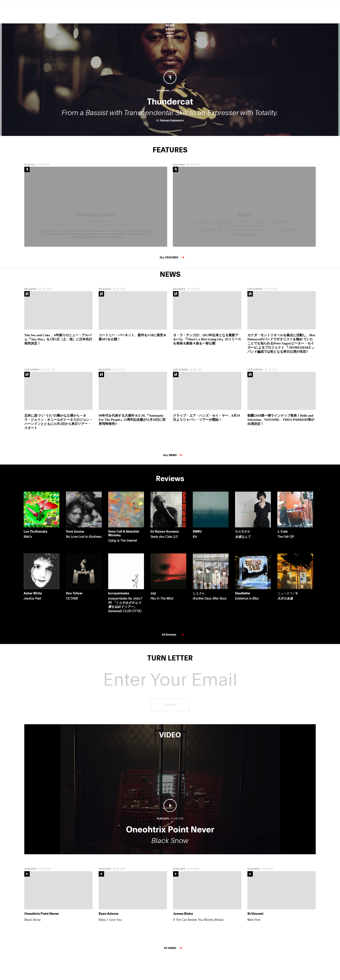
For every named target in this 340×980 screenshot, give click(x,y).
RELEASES (30, 307)
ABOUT (170, 33)
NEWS (170, 25)
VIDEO (170, 29)
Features (170, 22)
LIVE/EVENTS (255, 307)
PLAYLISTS (30, 891)
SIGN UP (170, 727)
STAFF (170, 36)
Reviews (170, 18)
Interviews (179, 182)
